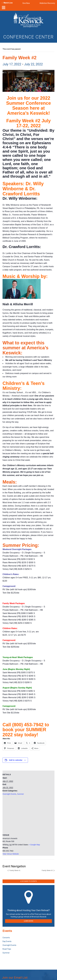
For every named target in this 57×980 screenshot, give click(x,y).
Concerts (6, 938)
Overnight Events (9, 794)
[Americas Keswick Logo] (28, 21)
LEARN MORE (29, 921)
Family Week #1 (15, 870)
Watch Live (8, 3)
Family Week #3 (47, 870)
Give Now (26, 3)
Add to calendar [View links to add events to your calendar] (16, 760)
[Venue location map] (28, 815)
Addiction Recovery (47, 3)
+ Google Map (34, 845)
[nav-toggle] (4, 8)
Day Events (7, 941)
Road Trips (7, 949)
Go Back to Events (29, 881)
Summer (21, 794)
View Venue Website (11, 854)
